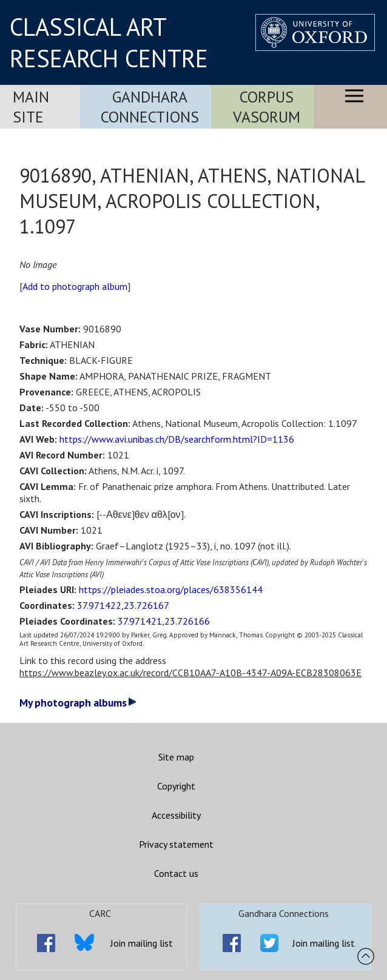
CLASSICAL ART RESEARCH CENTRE (109, 42)
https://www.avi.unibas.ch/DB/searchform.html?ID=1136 (177, 439)
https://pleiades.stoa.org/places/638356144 (171, 589)
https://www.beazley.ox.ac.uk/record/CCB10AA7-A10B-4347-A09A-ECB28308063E (190, 673)
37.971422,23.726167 (123, 605)
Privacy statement (176, 844)
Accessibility (176, 815)
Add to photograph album (75, 286)
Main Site (31, 107)
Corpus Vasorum (267, 107)
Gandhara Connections (150, 107)
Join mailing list (142, 943)
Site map (176, 757)
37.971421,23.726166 (164, 621)
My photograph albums (78, 703)
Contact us (176, 873)
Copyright (176, 786)
